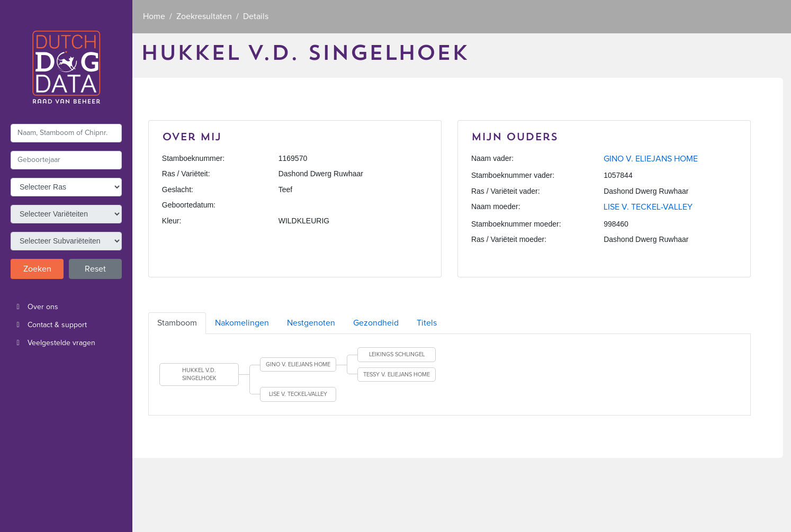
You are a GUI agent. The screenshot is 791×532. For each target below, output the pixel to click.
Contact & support (49, 325)
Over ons (34, 307)
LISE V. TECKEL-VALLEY (648, 207)
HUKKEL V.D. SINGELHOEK (199, 375)
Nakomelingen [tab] (242, 323)
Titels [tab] (427, 323)
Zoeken (37, 269)
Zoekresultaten (204, 16)
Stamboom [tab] (177, 323)
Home (154, 16)
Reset (95, 269)
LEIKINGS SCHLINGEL (397, 354)
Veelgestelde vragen (53, 343)
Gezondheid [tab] (376, 323)
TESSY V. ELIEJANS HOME (397, 375)
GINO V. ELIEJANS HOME (651, 159)
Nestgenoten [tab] (311, 323)
